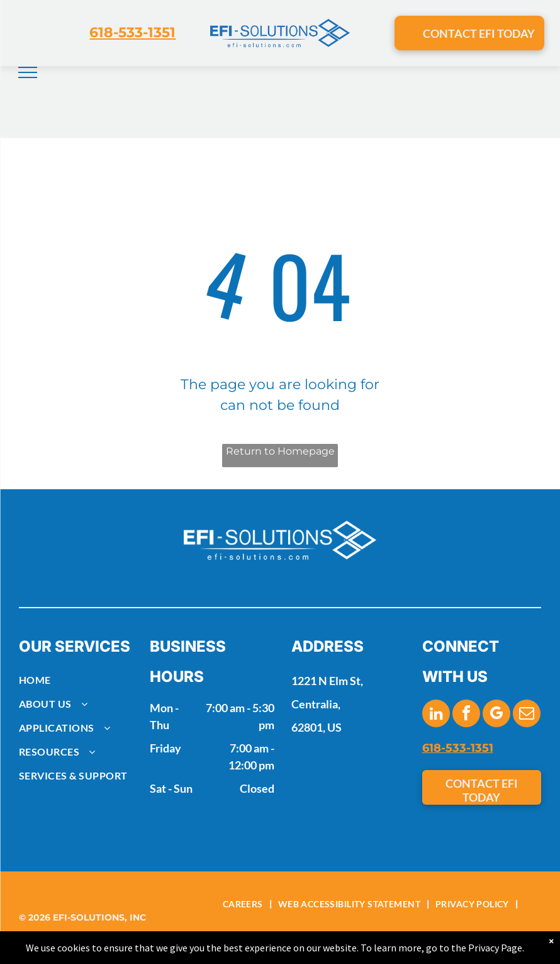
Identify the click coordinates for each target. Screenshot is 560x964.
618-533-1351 (132, 32)
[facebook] (466, 715)
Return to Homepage (280, 451)
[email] (527, 715)
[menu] (28, 72)
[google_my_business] (496, 715)
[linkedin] (436, 715)
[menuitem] (79, 680)
